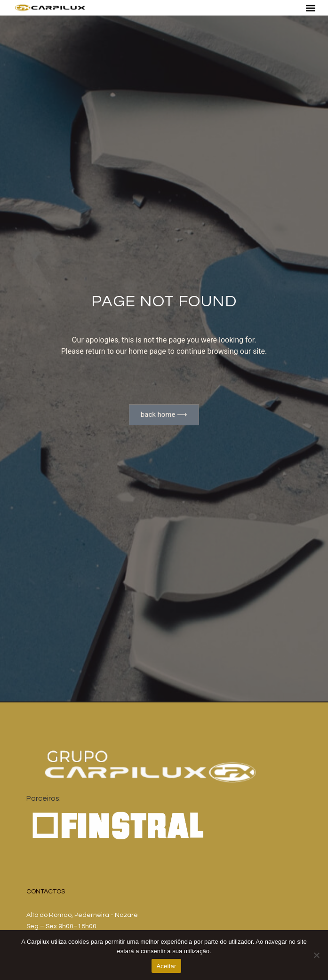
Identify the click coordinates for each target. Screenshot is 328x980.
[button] (310, 8)
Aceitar (166, 966)
